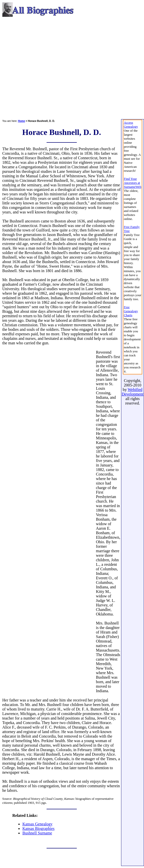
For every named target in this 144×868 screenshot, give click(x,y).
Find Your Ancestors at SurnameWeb (133, 183)
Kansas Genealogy (38, 824)
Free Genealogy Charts (131, 311)
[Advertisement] (47, 68)
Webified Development (132, 392)
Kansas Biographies (39, 828)
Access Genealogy (131, 125)
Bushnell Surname (37, 833)
